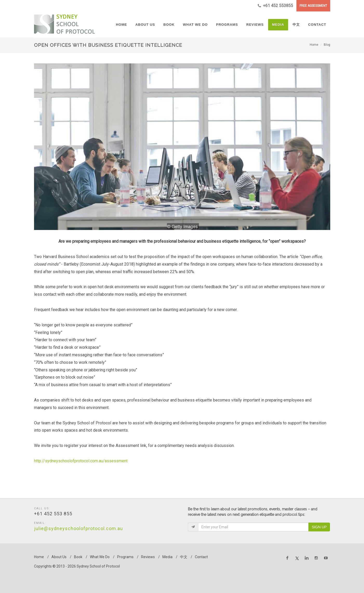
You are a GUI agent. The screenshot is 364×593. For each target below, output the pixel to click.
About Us (59, 557)
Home (314, 45)
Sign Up (319, 527)
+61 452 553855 (275, 6)
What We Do (100, 557)
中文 (184, 557)
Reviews (148, 557)
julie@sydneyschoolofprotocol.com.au (78, 528)
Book (78, 557)
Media (167, 557)
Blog (327, 45)
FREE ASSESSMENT (313, 6)
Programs (125, 557)
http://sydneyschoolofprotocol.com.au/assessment (81, 461)
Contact (201, 557)
